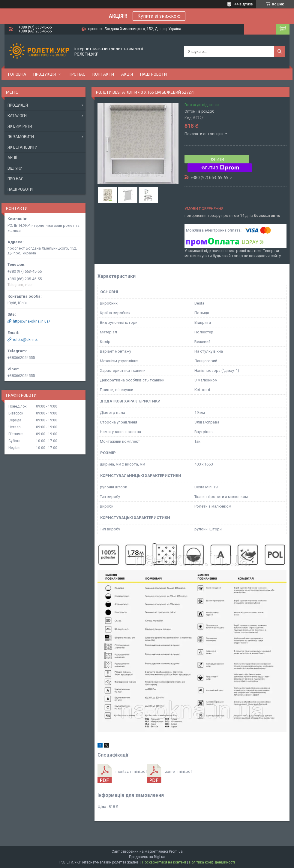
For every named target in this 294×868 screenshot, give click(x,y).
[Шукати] (280, 51)
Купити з (220, 168)
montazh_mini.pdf (131, 771)
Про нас (77, 74)
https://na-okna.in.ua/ (31, 321)
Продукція (45, 74)
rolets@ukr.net (25, 340)
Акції (12, 158)
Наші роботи (153, 74)
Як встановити (22, 147)
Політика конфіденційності (212, 862)
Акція (127, 74)
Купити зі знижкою (159, 16)
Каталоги (17, 116)
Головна (17, 74)
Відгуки (15, 168)
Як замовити (21, 137)
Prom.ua (176, 851)
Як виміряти (20, 126)
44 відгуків (244, 4)
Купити (217, 159)
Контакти (103, 74)
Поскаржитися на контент (164, 862)
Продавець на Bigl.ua (147, 857)
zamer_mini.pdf (178, 771)
